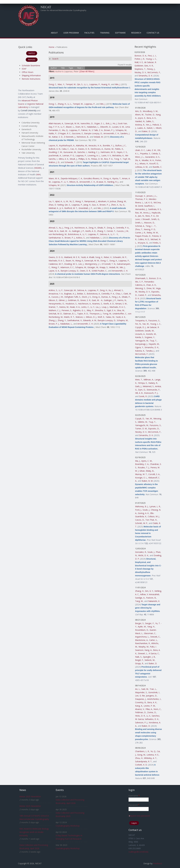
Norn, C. (157, 709)
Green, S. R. (85, 300)
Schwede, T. (70, 162)
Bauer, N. (70, 261)
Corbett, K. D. (141, 765)
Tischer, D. (150, 115)
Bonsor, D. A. (141, 56)
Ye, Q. (153, 751)
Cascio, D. (140, 520)
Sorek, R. (143, 396)
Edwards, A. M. (90, 320)
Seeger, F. (150, 623)
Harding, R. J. (113, 182)
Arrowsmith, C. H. (111, 133)
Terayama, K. (141, 320)
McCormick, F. (154, 72)
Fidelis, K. (119, 149)
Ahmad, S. (53, 228)
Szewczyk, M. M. (72, 123)
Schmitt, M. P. (141, 523)
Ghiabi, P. (102, 228)
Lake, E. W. (151, 150)
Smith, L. (139, 223)
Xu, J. (61, 228)
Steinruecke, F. (153, 390)
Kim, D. (138, 111)
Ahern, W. (139, 115)
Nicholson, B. (83, 137)
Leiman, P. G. (68, 155)
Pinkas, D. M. (97, 159)
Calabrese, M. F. (56, 264)
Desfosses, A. (97, 149)
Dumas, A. (106, 297)
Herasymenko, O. (57, 304)
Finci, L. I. (152, 56)
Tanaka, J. (150, 351)
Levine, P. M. (149, 706)
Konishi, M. (151, 334)
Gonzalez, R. (141, 552)
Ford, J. (138, 510)
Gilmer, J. (63, 300)
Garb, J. (138, 386)
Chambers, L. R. (142, 751)
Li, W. (66, 201)
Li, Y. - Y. (114, 234)
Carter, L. (153, 640)
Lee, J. (81, 264)
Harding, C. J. (94, 152)
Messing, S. (140, 288)
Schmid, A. (140, 226)
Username (134, 796)
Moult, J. (73, 159)
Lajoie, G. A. (54, 271)
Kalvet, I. (151, 128)
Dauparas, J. (141, 699)
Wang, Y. (79, 201)
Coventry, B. (141, 702)
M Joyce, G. (143, 243)
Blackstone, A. (142, 640)
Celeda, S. (156, 154)
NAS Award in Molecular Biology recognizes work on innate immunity (34, 832)
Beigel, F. (139, 660)
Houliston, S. (71, 304)
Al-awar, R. (101, 182)
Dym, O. (142, 390)
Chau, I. (119, 294)
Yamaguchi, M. (142, 341)
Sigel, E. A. (111, 310)
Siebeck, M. (150, 660)
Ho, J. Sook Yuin (120, 123)
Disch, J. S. (86, 297)
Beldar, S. (81, 294)
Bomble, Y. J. (108, 146)
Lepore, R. (53, 146)
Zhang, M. (122, 201)
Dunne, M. (109, 149)
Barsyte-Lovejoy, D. (93, 133)
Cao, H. (74, 149)
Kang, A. (148, 650)
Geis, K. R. (149, 66)
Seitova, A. (105, 234)
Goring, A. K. (144, 513)
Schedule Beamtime (31, 65)
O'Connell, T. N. (109, 264)
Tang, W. (139, 601)
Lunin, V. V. (106, 155)
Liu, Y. (51, 201)
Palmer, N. (86, 130)
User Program (71, 33)
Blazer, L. (70, 127)
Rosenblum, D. (142, 630)
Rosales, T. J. (144, 467)
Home (51, 47)
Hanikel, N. (140, 121)
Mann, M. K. (54, 178)
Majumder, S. (141, 692)
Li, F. (63, 127)
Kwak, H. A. (75, 307)
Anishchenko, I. (154, 699)
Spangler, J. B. (149, 657)
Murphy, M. (144, 647)
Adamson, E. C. (67, 267)
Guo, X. (95, 205)
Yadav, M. (110, 317)
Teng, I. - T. (151, 226)
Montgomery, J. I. (93, 264)
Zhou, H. (139, 758)
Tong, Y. (118, 159)
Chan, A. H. (151, 285)
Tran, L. (153, 689)
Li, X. (148, 716)
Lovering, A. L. (94, 155)
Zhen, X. (115, 205)
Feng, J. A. (69, 228)
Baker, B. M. (147, 481)
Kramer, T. (53, 307)
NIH (38, 174)
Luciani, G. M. (118, 127)
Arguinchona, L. (142, 637)
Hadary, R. (153, 383)
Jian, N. (141, 216)
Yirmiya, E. (143, 383)
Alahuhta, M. (82, 146)
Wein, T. (139, 380)
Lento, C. (85, 307)
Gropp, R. (139, 663)
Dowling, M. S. (71, 264)
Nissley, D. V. (140, 72)
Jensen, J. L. (152, 196)
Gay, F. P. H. (54, 127)
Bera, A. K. (151, 118)
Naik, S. (139, 657)
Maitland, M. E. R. (72, 257)
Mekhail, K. (54, 208)
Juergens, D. (151, 696)
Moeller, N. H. (148, 160)
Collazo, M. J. (154, 516)
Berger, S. (140, 623)
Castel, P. (142, 295)
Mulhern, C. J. (55, 310)
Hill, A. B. (139, 393)
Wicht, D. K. (143, 555)
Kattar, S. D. (57, 137)
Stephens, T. (140, 69)
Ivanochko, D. (87, 123)
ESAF (24, 69)
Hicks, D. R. (140, 716)
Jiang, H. (87, 205)
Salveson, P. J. (141, 722)
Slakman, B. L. (70, 314)
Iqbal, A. (59, 201)
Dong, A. (107, 178)
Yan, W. (146, 324)
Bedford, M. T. (71, 208)
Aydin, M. (142, 627)
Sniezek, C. (155, 637)
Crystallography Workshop (68, 826)
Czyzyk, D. (140, 419)
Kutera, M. (64, 307)
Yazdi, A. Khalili (88, 257)
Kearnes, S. (97, 304)
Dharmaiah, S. (142, 278)
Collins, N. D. (144, 239)
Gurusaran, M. (70, 152)
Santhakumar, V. (56, 238)
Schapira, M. (121, 130)
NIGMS (38, 168)
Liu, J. (98, 307)
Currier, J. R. (140, 233)
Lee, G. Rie (140, 696)
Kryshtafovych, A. (67, 146)
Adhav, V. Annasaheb (150, 594)
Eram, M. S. (81, 127)
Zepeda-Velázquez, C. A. (72, 178)
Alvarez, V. (140, 709)
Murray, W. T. (141, 474)
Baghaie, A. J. (70, 294)
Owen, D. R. (85, 271)
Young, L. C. (151, 59)
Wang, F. (55, 267)
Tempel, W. (71, 84)
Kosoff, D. (154, 164)
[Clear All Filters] (87, 71)
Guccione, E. (78, 133)
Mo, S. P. (139, 282)
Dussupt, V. (140, 196)
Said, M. (145, 689)
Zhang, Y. (101, 231)
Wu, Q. (65, 130)
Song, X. (99, 257)
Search (55, 59)
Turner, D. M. (141, 429)
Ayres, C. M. (147, 461)
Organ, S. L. (99, 123)
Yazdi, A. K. (121, 317)
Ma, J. (138, 461)
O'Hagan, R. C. (64, 133)
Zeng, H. (92, 228)
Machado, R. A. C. (57, 261)
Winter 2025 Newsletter (30, 796)
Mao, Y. (61, 84)
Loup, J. (105, 307)
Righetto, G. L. (79, 310)
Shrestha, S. (100, 310)
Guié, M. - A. (65, 231)
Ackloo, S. (81, 238)
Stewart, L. (143, 653)
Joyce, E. (142, 118)
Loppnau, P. (95, 84)
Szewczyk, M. (70, 290)
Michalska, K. (118, 155)
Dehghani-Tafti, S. (73, 297)
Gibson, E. (53, 300)
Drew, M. (151, 288)
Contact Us (153, 33)
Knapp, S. (104, 267)
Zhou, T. (139, 229)
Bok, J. (109, 123)
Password (134, 805)
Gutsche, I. (82, 152)
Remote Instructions (31, 79)
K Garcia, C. (154, 653)
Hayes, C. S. (122, 152)
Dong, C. (53, 84)
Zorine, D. (152, 712)
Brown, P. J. (109, 130)
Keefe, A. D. (91, 231)
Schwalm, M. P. (120, 257)
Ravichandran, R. (143, 643)
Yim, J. (149, 125)
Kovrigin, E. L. (141, 478)
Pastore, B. (151, 598)
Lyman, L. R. (155, 506)
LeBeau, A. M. (141, 167)
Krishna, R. (140, 125)
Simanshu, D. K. (146, 76)
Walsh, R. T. (69, 317)
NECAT (46, 7)
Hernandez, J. (141, 209)
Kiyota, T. (117, 178)
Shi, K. (138, 160)
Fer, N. (138, 324)
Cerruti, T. (111, 231)
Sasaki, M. (149, 331)
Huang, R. (106, 84)
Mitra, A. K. (64, 159)
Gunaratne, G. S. (152, 157)
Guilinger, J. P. (78, 231)
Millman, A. (149, 380)
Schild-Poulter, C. (99, 271)
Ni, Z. (72, 201)
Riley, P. (90, 310)
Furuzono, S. (154, 320)
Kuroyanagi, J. (141, 344)
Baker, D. (146, 131)
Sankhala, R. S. (155, 209)
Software (120, 33)
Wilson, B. (74, 182)
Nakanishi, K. (154, 601)
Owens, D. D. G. (56, 257)
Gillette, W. (143, 422)
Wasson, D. (149, 223)
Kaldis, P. (53, 133)
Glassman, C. (150, 633)
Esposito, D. (154, 429)
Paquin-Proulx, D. (143, 236)
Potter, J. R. (140, 59)
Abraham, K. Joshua (107, 201)
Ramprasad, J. (91, 201)
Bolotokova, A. (75, 234)
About (54, 33)
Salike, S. (150, 121)
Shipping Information (31, 75)
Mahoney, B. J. (142, 506)
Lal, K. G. (148, 202)
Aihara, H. (144, 164)
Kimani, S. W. (121, 304)
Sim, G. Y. (149, 591)
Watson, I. (80, 317)
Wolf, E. (101, 317)
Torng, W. (107, 314)
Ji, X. (61, 208)
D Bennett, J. (70, 137)
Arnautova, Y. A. (56, 294)
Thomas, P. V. (141, 199)
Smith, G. (155, 219)
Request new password (139, 816)
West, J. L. (140, 157)
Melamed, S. (148, 386)
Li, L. (86, 84)
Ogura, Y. (139, 347)
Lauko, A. (141, 128)
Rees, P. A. (150, 216)
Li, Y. (66, 182)
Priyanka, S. (145, 154)
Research (136, 33)
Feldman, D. (141, 712)
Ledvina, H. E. (153, 755)
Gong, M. (141, 755)
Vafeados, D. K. (152, 719)
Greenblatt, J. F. (85, 208)
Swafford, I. (149, 206)
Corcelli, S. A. (154, 474)
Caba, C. (65, 149)
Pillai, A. (149, 709)
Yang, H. (151, 627)
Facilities (89, 33)
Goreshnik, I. (154, 692)
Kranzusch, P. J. (151, 393)
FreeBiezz (157, 863)
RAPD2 (32, 53)
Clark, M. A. (54, 231)
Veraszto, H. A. (95, 146)
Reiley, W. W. (152, 233)
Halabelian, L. (93, 127)
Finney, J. (151, 69)
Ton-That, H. (151, 520)
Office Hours (28, 72)
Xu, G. (122, 205)
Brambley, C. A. (142, 464)
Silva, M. (121, 310)
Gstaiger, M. (93, 267)
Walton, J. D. (54, 162)
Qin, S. (80, 84)
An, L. (138, 689)
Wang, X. (79, 261)
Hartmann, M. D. (108, 152)
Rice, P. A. (108, 159)
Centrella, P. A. (122, 228)
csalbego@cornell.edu (138, 852)
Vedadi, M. (99, 137)
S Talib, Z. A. (97, 130)
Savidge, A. (140, 598)
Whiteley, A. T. (150, 758)
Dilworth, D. (106, 127)
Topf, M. (126, 159)
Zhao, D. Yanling (56, 205)
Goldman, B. (74, 300)
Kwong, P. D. (150, 229)
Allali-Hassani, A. (56, 123)
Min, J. (118, 84)
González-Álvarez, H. (93, 178)
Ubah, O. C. (140, 150)
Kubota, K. (140, 351)
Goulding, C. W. (55, 152)
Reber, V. (108, 257)
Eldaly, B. (150, 471)
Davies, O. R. (84, 149)
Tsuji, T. (153, 341)
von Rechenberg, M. (58, 234)
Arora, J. (147, 213)
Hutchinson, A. (81, 228)
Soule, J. (146, 510)
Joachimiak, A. (55, 155)
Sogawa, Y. (150, 337)
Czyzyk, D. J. (141, 327)
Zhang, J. (53, 320)
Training (105, 33)
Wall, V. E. (139, 62)
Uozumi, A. (140, 334)
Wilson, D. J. (91, 317)
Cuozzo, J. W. (123, 231)
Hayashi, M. (154, 344)
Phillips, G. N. (84, 159)
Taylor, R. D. (83, 314)
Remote (32, 60)
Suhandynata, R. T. (144, 761)
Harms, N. (122, 300)
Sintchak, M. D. (55, 314)
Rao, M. (139, 213)
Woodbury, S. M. (150, 111)
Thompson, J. (95, 314)
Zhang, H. (62, 104)
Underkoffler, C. (120, 314)
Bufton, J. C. (121, 146)
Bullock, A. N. (55, 149)
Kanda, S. (139, 337)
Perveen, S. (67, 310)
